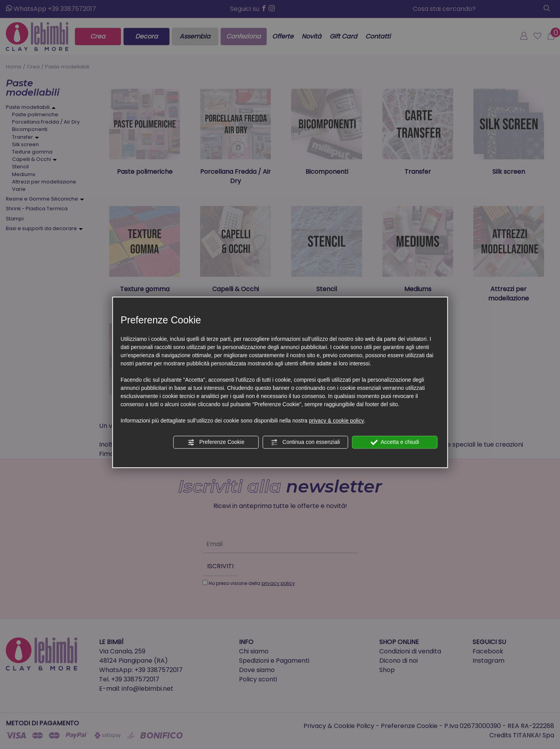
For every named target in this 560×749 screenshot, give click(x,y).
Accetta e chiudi (395, 442)
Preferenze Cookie (216, 442)
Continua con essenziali (305, 442)
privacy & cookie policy (337, 421)
